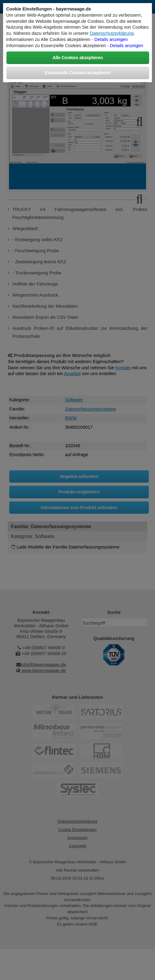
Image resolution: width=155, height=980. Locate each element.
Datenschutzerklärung (112, 33)
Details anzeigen (111, 39)
